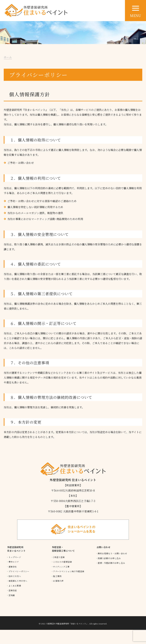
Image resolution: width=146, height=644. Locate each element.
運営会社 (13, 567)
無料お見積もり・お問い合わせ (112, 553)
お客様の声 (58, 581)
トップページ (15, 557)
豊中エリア (14, 562)
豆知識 (12, 595)
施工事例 (57, 576)
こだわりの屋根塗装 (62, 562)
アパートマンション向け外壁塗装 (69, 571)
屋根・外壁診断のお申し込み (111, 563)
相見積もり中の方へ (18, 581)
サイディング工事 (61, 567)
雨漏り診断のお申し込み (109, 558)
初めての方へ (15, 576)
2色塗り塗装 (59, 557)
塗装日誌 (13, 590)
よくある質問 (15, 586)
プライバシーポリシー (19, 571)
